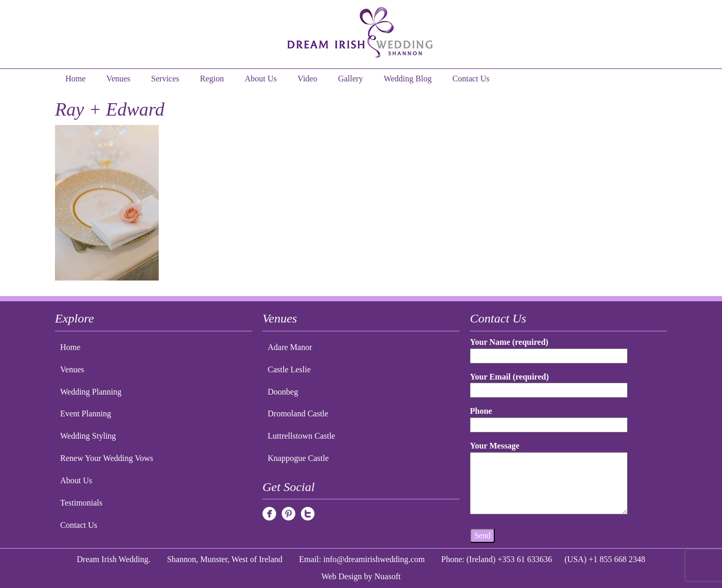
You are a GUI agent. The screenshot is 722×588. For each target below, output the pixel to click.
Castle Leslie (289, 369)
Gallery (351, 79)
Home (75, 79)
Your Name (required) (549, 349)
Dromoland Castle (298, 414)
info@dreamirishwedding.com (374, 559)
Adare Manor (290, 347)
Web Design (342, 576)
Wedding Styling (88, 436)
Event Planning (86, 414)
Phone (549, 418)
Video (308, 79)
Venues (118, 79)
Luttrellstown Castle (301, 436)
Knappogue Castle (298, 458)
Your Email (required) (549, 383)
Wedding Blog (408, 79)
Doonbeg (283, 392)
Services (165, 79)
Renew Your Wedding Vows (107, 458)
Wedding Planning (91, 392)
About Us (261, 79)
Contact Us (471, 79)
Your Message (549, 479)
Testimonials (81, 503)
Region (212, 79)
